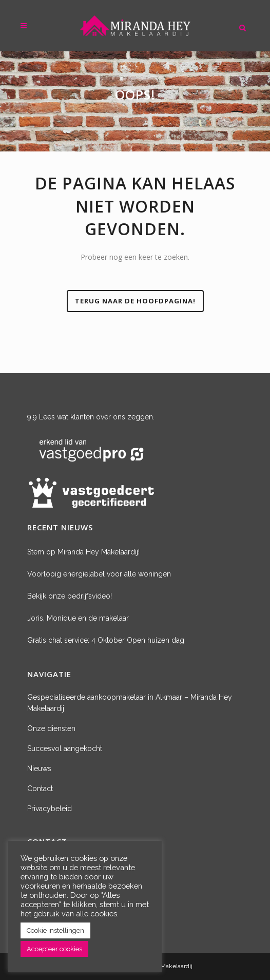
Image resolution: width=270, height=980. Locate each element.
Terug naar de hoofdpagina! (135, 301)
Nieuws (39, 768)
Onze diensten (51, 728)
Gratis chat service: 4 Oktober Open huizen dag (106, 640)
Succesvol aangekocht (65, 748)
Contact (40, 789)
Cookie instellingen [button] (55, 930)
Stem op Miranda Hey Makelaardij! (83, 552)
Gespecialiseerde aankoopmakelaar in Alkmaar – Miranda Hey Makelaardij (130, 703)
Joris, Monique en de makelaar (78, 618)
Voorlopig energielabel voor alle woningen (99, 574)
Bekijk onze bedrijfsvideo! (70, 596)
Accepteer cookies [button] (54, 949)
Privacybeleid (50, 809)
